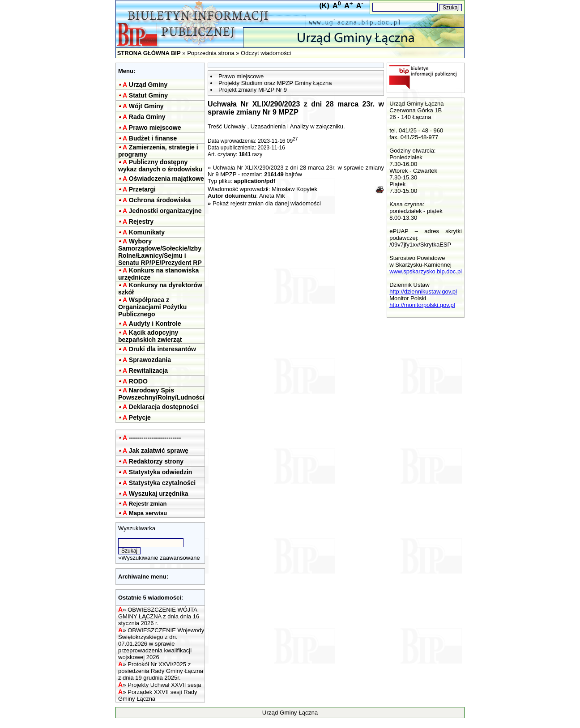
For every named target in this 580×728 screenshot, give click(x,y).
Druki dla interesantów (162, 349)
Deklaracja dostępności (164, 407)
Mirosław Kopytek (294, 189)
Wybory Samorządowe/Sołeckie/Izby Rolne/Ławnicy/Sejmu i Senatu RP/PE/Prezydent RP (160, 252)
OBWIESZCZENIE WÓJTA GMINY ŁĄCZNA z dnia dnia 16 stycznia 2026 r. (159, 616)
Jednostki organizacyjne (165, 211)
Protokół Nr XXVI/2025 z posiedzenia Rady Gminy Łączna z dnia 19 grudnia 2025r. (161, 671)
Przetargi (142, 189)
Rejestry (141, 221)
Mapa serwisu (148, 513)
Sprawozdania (150, 360)
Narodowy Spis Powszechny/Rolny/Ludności (161, 394)
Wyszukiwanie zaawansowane (160, 558)
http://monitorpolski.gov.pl (422, 305)
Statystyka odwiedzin (161, 472)
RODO (138, 381)
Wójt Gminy (146, 106)
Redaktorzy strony (156, 461)
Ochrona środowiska (160, 200)
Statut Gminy (148, 95)
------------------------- (155, 438)
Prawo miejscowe (155, 128)
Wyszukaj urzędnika (159, 494)
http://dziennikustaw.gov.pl (423, 292)
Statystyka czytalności (162, 483)
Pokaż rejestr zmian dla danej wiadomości (267, 203)
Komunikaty (147, 232)
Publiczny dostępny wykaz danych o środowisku (160, 166)
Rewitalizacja (148, 370)
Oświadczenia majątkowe (166, 179)
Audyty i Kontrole (155, 324)
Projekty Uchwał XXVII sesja (164, 685)
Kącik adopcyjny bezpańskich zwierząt (150, 336)
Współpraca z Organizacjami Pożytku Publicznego (152, 307)
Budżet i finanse (153, 138)
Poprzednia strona (211, 53)
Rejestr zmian (148, 504)
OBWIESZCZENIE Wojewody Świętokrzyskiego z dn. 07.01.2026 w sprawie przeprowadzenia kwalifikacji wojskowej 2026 (161, 644)
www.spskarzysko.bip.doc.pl (426, 271)
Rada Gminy (147, 117)
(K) (324, 6)
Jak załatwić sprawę (159, 451)
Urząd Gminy (148, 85)
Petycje (140, 417)
